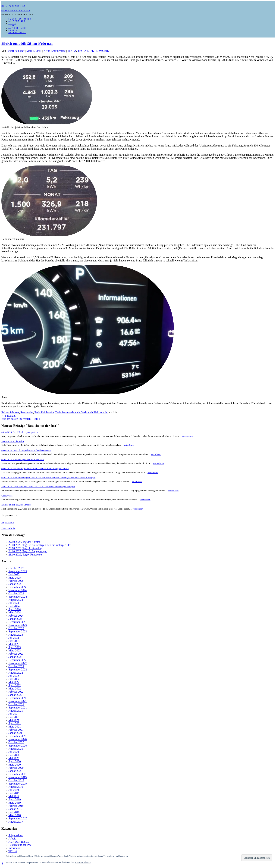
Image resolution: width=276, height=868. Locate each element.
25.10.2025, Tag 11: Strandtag (25, 548)
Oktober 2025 (16, 568)
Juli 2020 (14, 752)
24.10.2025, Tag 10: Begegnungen (28, 551)
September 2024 (18, 597)
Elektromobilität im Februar (27, 43)
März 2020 (15, 765)
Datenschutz (17, 33)
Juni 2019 (14, 793)
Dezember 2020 (17, 736)
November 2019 (18, 777)
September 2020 (18, 746)
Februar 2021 (16, 730)
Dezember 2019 (17, 774)
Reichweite (27, 412)
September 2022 (18, 669)
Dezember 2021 (17, 698)
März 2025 (15, 578)
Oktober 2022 (16, 666)
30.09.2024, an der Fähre (13, 441)
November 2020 (18, 739)
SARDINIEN (15, 30)
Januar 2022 (15, 695)
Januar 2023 (15, 657)
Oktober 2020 (16, 742)
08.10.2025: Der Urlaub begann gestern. (20, 432)
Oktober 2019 (16, 780)
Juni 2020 (14, 755)
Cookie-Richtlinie (83, 862)
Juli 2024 (14, 603)
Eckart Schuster (20, 19)
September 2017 (18, 818)
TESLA (12, 24)
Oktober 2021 (16, 704)
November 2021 (18, 701)
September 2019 (18, 784)
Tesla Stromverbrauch (68, 412)
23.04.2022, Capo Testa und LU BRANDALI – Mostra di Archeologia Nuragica (38, 487)
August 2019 (16, 787)
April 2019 (15, 799)
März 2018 (15, 815)
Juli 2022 (14, 676)
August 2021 (16, 711)
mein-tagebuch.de (14, 6)
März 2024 (15, 612)
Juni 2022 (14, 679)
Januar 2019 (15, 809)
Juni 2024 (14, 606)
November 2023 (18, 625)
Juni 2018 (14, 812)
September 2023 (18, 631)
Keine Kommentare (55, 51)
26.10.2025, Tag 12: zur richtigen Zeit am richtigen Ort (40, 545)
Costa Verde (7, 496)
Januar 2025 (15, 584)
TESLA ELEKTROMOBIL (93, 51)
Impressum (8, 522)
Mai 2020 (14, 758)
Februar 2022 (16, 692)
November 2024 (18, 590)
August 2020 (16, 749)
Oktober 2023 (16, 628)
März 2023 (15, 650)
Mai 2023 (14, 644)
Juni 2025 (14, 574)
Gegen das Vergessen (16, 10)
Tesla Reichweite (44, 412)
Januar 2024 (15, 619)
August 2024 (16, 600)
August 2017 (16, 822)
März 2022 (15, 689)
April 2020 (15, 761)
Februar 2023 (16, 654)
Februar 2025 (16, 581)
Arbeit (13, 26)
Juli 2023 (14, 638)
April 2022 (15, 685)
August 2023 (16, 635)
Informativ (14, 848)
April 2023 (15, 647)
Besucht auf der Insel (20, 845)
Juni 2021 (14, 717)
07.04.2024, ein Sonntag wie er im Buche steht (23, 459)
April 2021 (15, 723)
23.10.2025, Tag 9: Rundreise (25, 555)
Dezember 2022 (17, 660)
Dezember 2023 (17, 622)
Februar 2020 (16, 768)
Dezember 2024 (17, 587)
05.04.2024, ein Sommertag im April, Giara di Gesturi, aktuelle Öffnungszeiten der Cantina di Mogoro (48, 478)
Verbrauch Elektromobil (95, 412)
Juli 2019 (14, 790)
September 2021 (18, 708)
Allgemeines (17, 21)
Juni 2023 (14, 641)
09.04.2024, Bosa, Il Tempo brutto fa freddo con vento (26, 450)
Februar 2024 (16, 616)
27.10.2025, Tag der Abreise (24, 542)
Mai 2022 (14, 682)
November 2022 (18, 663)
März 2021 (15, 727)
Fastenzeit (9, 416)
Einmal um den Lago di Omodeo (16, 505)
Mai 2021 (14, 720)
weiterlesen (187, 436)
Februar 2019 (16, 806)
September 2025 (18, 571)
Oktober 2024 (16, 593)
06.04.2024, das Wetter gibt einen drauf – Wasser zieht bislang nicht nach (35, 468)
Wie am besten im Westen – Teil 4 (23, 419)
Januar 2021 (15, 733)
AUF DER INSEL (18, 28)
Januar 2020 (15, 771)
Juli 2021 (14, 714)
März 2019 (15, 803)
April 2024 (15, 609)
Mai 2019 (14, 796)
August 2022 (16, 673)
